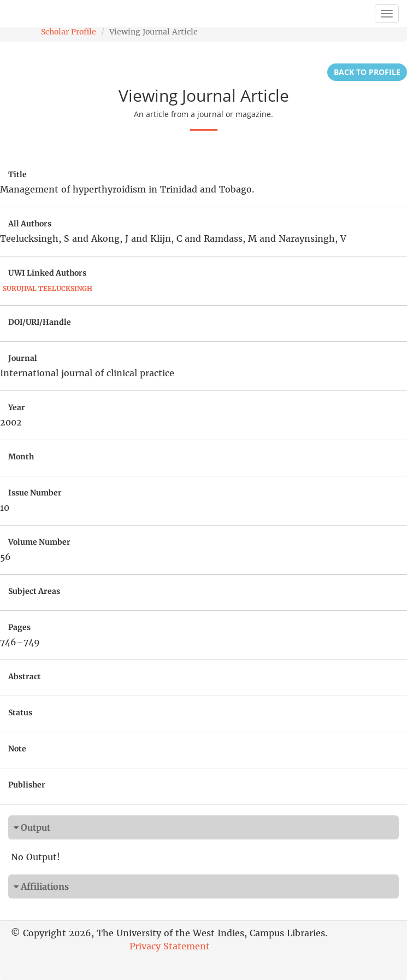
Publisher (27, 785)
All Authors (30, 224)
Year (17, 407)
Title (17, 174)
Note (17, 749)
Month (21, 457)
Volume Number (39, 542)
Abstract (25, 676)
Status (20, 713)
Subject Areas (34, 591)
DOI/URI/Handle (40, 322)
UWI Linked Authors (47, 273)
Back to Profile (367, 72)
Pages (19, 627)
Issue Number (35, 493)
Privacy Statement (170, 946)
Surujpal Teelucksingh (48, 288)
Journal (23, 358)
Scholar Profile (69, 32)
